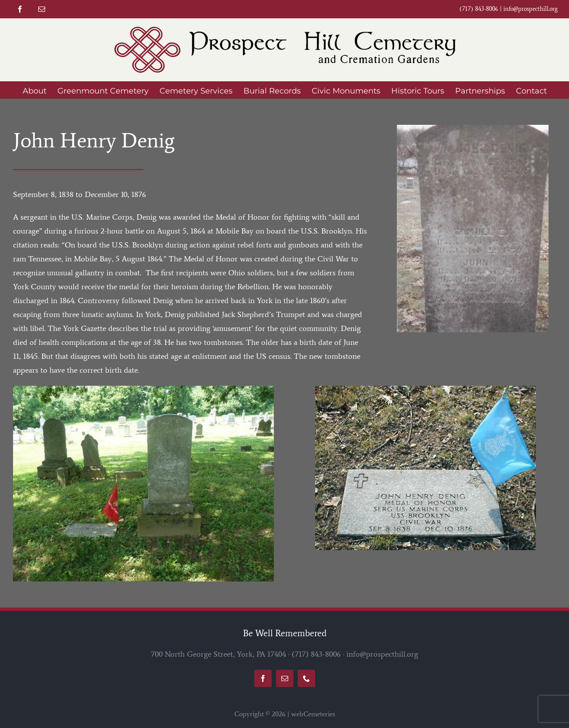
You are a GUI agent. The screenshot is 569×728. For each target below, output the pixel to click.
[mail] (42, 9)
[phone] (306, 678)
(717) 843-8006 (316, 654)
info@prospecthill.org (531, 9)
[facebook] (20, 9)
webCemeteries (313, 714)
